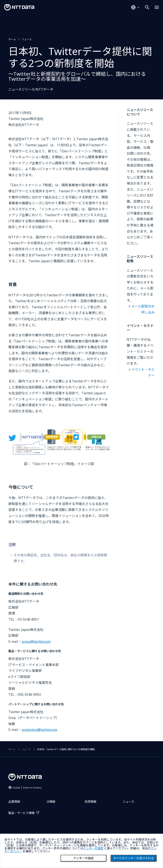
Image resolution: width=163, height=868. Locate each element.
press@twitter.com (36, 642)
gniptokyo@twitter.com (40, 730)
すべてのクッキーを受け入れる (134, 858)
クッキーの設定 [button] (93, 848)
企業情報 (14, 802)
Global (27, 788)
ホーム (12, 39)
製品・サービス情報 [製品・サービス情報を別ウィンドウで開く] (21, 813)
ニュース (27, 39)
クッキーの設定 (83, 858)
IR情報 (51, 802)
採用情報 (91, 802)
